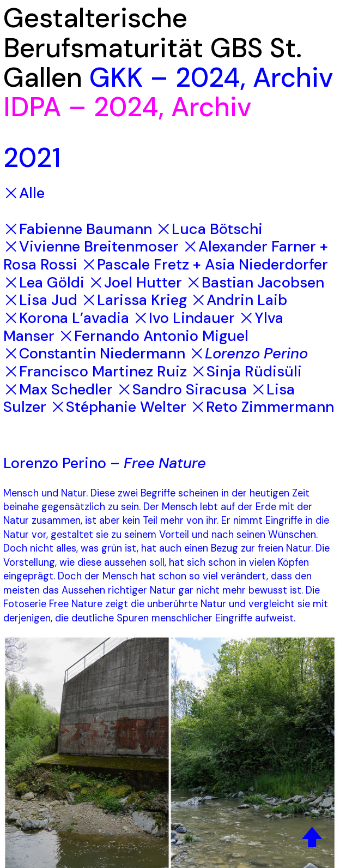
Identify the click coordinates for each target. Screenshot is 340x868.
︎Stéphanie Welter (118, 407)
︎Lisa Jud (40, 300)
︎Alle (24, 193)
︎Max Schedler (58, 389)
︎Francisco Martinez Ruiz (95, 371)
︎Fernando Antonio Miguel (153, 336)
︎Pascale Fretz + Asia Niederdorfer (205, 264)
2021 (32, 158)
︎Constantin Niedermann (94, 353)
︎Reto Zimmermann (262, 407)
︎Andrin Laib (239, 300)
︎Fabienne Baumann (78, 229)
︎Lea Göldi (44, 282)
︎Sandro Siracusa (182, 389)
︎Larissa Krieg (134, 300)
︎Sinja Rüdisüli (246, 371)
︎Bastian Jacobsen (255, 282)
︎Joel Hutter (135, 282)
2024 (208, 77)
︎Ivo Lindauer (184, 318)
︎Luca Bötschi (209, 229)
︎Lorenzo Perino (248, 353)
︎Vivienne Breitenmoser (91, 246)
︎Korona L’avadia (66, 318)
